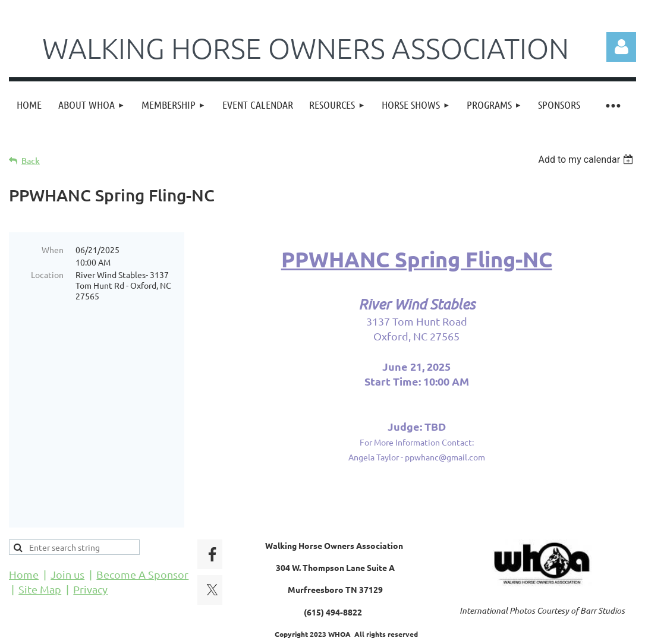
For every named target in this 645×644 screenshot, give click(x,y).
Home (24, 537)
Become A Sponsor (142, 537)
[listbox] (587, 160)
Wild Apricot (494, 629)
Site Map (40, 552)
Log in (621, 47)
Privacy (90, 552)
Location (47, 274)
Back (31, 161)
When (53, 250)
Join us (67, 537)
